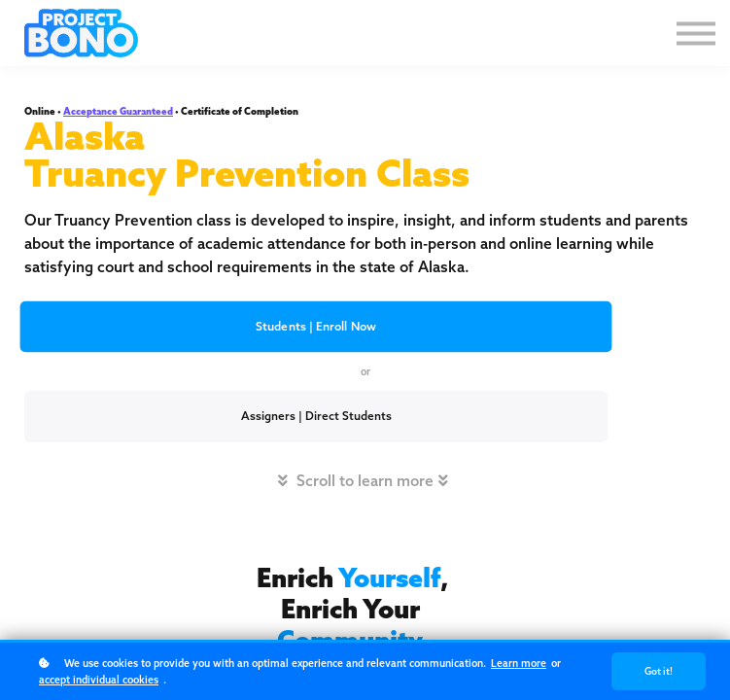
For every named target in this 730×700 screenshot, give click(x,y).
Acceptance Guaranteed (118, 111)
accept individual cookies (99, 680)
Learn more (519, 663)
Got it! (659, 671)
